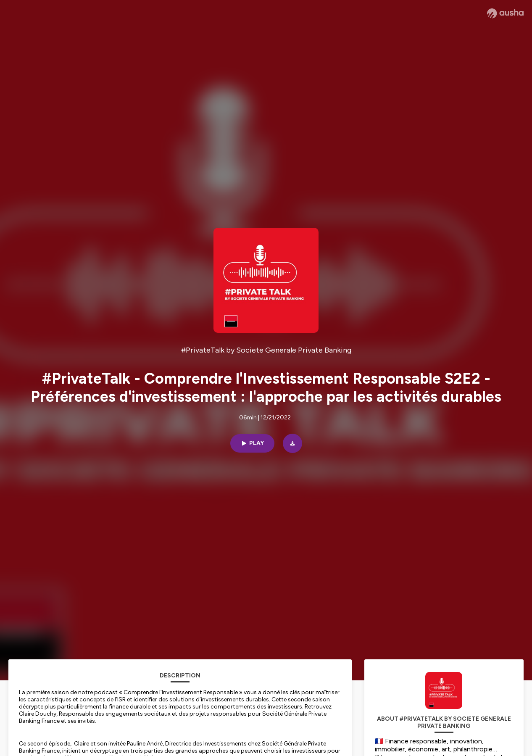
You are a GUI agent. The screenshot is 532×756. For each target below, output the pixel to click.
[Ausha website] (505, 13)
